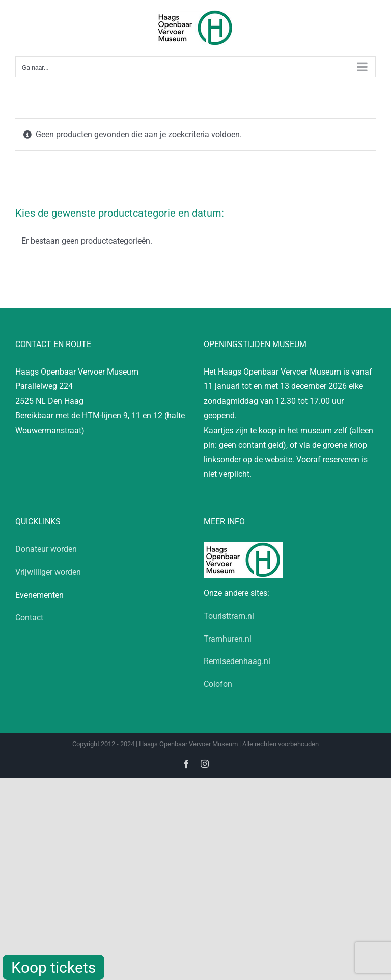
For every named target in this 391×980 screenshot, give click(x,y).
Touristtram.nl (229, 616)
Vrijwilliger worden (48, 572)
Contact (29, 617)
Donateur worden (46, 549)
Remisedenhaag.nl (237, 661)
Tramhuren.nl (228, 639)
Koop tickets (53, 968)
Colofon (218, 684)
